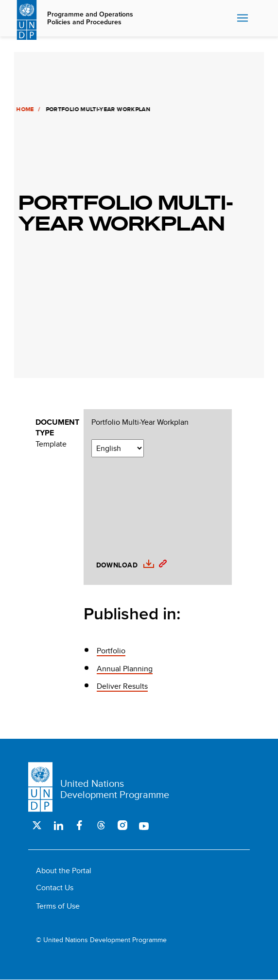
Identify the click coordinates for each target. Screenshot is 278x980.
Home (24, 109)
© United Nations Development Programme (101, 940)
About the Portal (64, 871)
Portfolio (111, 651)
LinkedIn (58, 825)
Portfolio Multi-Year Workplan (140, 422)
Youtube (144, 825)
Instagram (122, 825)
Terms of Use (58, 906)
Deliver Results (122, 686)
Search (259, 18)
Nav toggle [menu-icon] (243, 18)
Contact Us (55, 888)
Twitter (37, 825)
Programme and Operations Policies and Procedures (90, 18)
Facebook (80, 825)
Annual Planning (125, 669)
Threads (101, 825)
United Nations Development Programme (115, 789)
